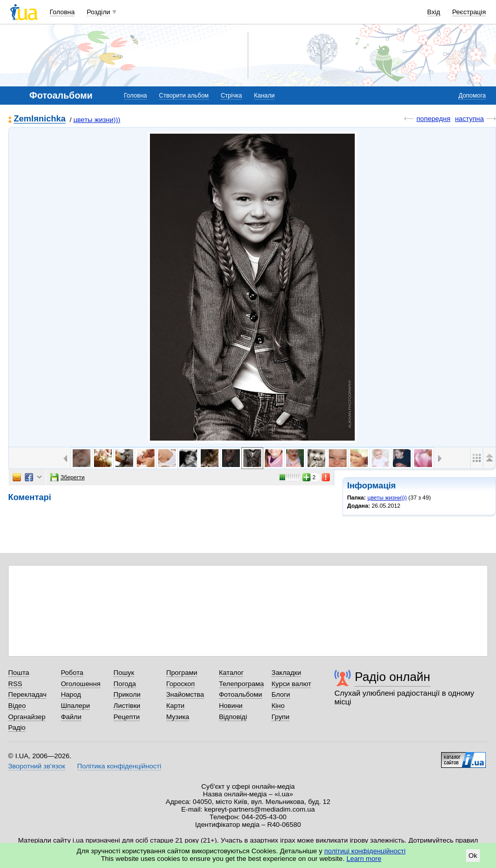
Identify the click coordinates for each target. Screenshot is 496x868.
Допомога (472, 96)
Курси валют (291, 684)
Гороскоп (180, 684)
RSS (15, 684)
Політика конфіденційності (119, 766)
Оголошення (81, 684)
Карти (175, 706)
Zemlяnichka (40, 119)
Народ (71, 694)
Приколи (127, 694)
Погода (125, 684)
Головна (62, 12)
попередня (433, 119)
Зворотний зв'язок (37, 766)
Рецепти (127, 717)
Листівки (127, 706)
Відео (17, 706)
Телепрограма (242, 684)
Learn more (364, 859)
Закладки (286, 673)
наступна (469, 119)
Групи (280, 717)
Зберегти (68, 477)
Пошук (124, 673)
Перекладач (27, 694)
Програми (182, 673)
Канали (265, 96)
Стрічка (231, 96)
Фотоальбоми (241, 694)
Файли (71, 717)
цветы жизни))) (97, 120)
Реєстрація (469, 12)
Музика (178, 717)
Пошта (19, 673)
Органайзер (27, 717)
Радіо (17, 727)
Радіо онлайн (393, 677)
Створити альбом (184, 96)
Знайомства (185, 694)
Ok (473, 856)
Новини (231, 706)
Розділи (99, 12)
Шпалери (75, 706)
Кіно (278, 706)
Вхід (434, 12)
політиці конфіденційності (365, 851)
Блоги (281, 694)
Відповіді (233, 717)
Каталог (231, 673)
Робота (72, 673)
